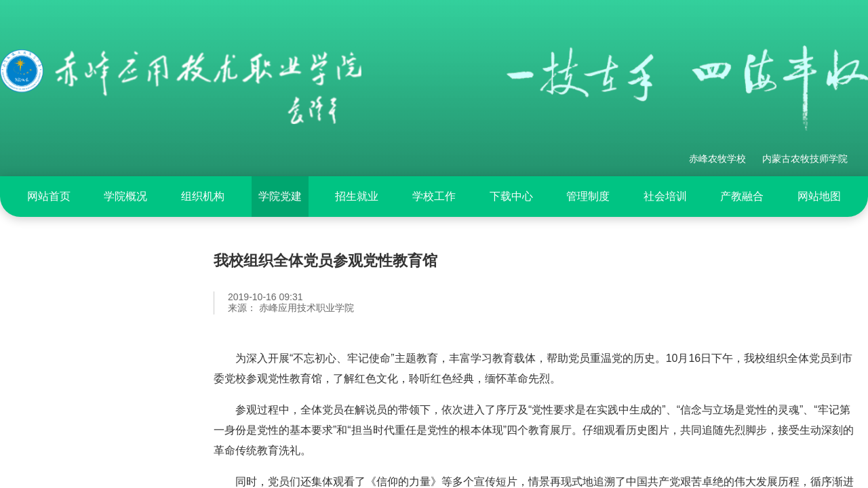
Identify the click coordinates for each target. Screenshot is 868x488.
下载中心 (511, 196)
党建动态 (51, 375)
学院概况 (125, 196)
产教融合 (742, 196)
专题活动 (51, 340)
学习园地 (51, 444)
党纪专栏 (51, 306)
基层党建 (51, 409)
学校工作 (434, 196)
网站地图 (819, 196)
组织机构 (203, 196)
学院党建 (280, 196)
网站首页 (49, 196)
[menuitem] (49, 197)
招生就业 (357, 196)
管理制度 (588, 196)
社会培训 (665, 196)
